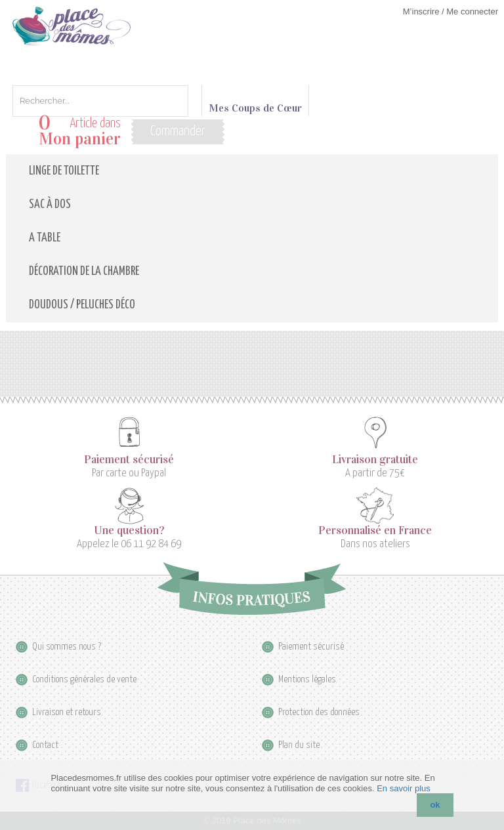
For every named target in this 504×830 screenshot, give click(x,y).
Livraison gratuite (375, 460)
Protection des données (319, 712)
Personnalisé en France (375, 531)
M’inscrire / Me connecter (451, 11)
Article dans (80, 132)
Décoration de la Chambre (84, 272)
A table (45, 238)
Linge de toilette (64, 171)
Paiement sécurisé (129, 460)
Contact (45, 745)
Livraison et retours (67, 712)
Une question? (129, 531)
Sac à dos (50, 205)
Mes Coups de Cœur (255, 102)
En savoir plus (404, 788)
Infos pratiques (252, 589)
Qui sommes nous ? (67, 647)
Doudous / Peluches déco (82, 305)
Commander (178, 131)
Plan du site (299, 745)
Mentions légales (307, 679)
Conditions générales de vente (84, 679)
